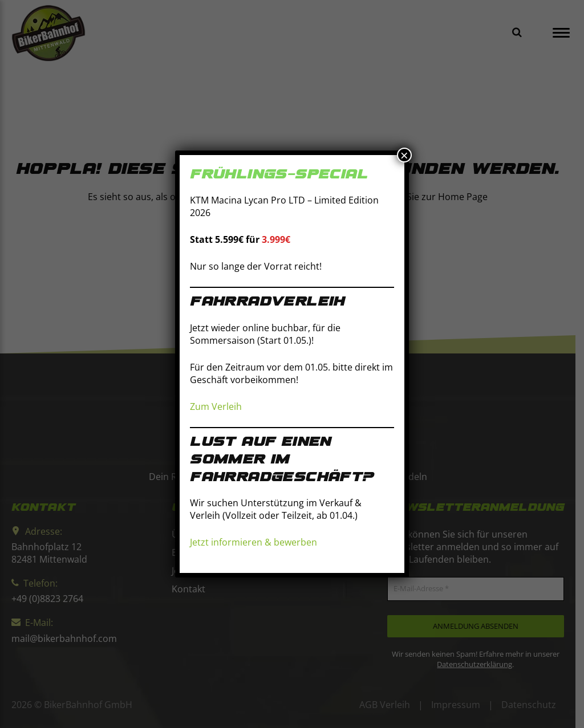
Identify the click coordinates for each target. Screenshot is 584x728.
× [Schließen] (404, 155)
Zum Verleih (216, 406)
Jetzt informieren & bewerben (254, 543)
